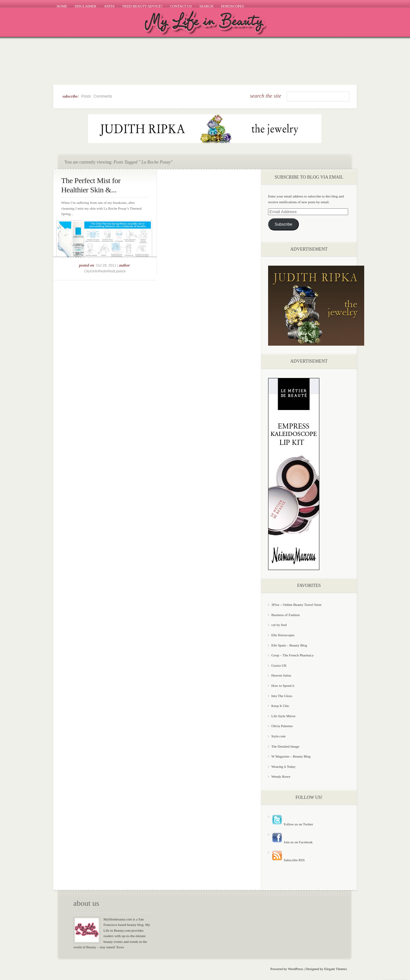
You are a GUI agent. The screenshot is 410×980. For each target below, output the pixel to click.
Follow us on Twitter (292, 824)
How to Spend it (283, 686)
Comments (103, 96)
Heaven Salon (281, 675)
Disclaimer (85, 6)
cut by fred (279, 625)
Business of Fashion (286, 615)
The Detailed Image (285, 746)
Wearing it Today (283, 767)
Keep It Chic (280, 706)
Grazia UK (279, 665)
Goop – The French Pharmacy (292, 655)
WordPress (295, 969)
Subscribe (283, 224)
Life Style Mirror (283, 716)
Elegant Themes (336, 969)
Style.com (278, 736)
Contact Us (181, 6)
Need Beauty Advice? (142, 6)
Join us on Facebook (292, 842)
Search (206, 6)
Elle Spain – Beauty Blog (289, 645)
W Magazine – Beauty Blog (291, 756)
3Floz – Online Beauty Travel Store (296, 605)
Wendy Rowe (281, 776)
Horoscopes (233, 6)
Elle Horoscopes (283, 635)
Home (62, 6)
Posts (86, 96)
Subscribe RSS (288, 860)
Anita (109, 6)
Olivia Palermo (282, 726)
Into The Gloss (282, 696)
